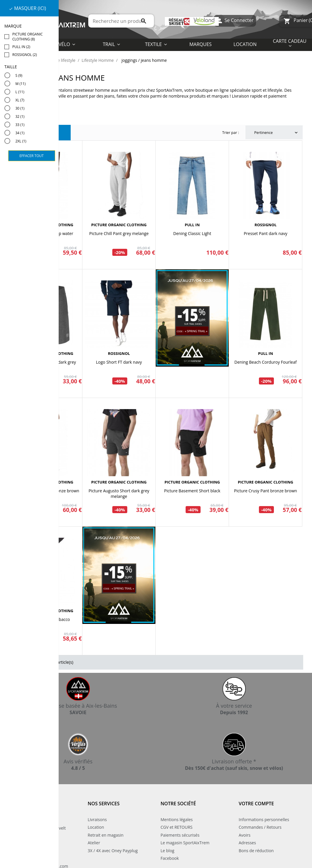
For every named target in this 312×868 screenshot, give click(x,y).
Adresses (247, 843)
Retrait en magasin (106, 835)
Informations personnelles (264, 820)
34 (20, 133)
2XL (21, 141)
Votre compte (256, 804)
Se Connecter (235, 21)
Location (96, 827)
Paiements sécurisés (180, 835)
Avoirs (245, 835)
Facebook (170, 858)
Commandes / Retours (260, 827)
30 (20, 108)
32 (20, 116)
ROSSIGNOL (266, 225)
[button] (156, 44)
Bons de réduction (256, 851)
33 (20, 125)
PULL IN (192, 225)
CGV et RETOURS (177, 827)
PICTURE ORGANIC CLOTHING (119, 225)
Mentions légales (177, 820)
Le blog (168, 851)
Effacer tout (32, 156)
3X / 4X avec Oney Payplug (113, 851)
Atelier (94, 843)
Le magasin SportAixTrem (185, 843)
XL (20, 100)
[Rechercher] (121, 21)
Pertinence (277, 133)
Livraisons (97, 820)
